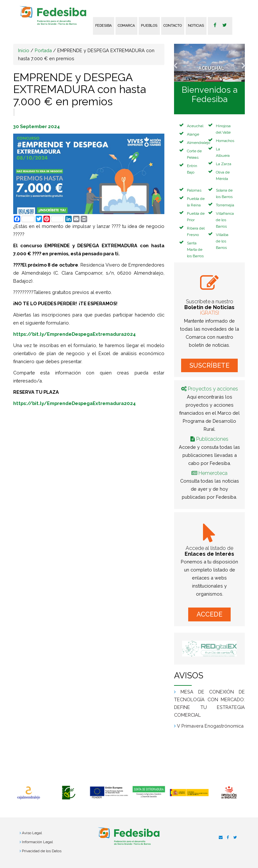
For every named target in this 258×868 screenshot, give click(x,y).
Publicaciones (212, 439)
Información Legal (37, 842)
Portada (43, 50)
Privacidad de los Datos (42, 851)
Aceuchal (195, 126)
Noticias (196, 26)
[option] (28, 793)
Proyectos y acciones (213, 389)
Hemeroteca (213, 473)
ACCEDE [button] (209, 614)
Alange (193, 134)
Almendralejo (198, 143)
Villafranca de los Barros (225, 220)
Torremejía (225, 205)
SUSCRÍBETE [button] (209, 365)
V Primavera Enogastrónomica (210, 726)
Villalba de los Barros (222, 241)
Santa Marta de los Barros (195, 250)
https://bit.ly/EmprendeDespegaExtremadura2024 (74, 334)
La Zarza (224, 164)
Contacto (173, 26)
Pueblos (149, 26)
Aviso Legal (32, 833)
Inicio (24, 50)
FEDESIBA (103, 26)
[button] (179, 63)
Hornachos (225, 141)
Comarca (126, 26)
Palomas (194, 190)
